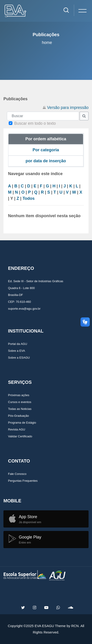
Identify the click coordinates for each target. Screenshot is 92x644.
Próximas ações (19, 395)
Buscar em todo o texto (35, 123)
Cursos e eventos (20, 402)
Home (47, 43)
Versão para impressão (68, 108)
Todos (29, 198)
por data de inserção (46, 161)
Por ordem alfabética (46, 139)
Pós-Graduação (18, 416)
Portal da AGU (18, 344)
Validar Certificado (20, 436)
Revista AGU (17, 429)
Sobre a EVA (17, 351)
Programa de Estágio (22, 423)
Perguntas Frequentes (23, 481)
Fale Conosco (17, 474)
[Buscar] (43, 116)
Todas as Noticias (20, 409)
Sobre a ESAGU (19, 358)
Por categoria (46, 150)
